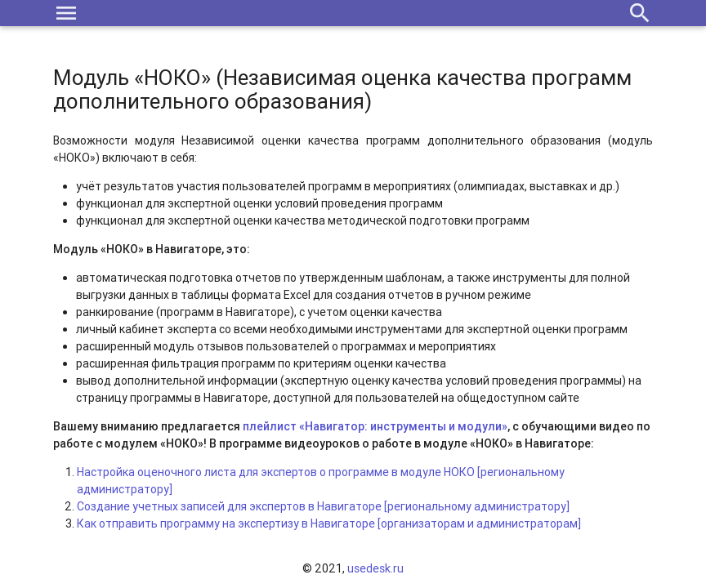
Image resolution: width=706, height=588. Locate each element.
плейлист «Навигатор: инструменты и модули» (375, 426)
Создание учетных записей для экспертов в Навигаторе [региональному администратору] (323, 506)
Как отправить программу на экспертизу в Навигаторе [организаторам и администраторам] (329, 523)
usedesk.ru (375, 568)
